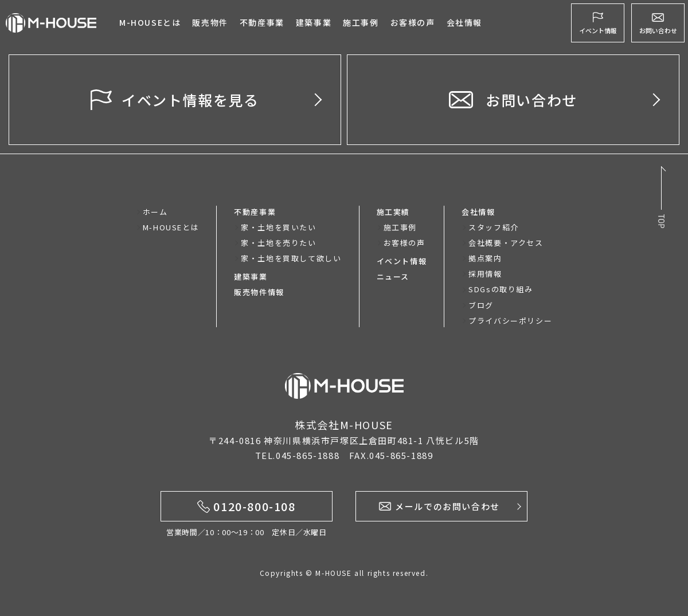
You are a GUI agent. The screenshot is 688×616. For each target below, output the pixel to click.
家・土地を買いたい (278, 227)
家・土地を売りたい (278, 243)
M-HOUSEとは (150, 22)
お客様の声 (404, 243)
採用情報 (485, 274)
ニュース (393, 276)
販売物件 (210, 22)
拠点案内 (485, 258)
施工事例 (361, 22)
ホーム (155, 212)
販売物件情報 (259, 292)
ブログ (481, 305)
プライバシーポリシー (510, 321)
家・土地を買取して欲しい (291, 258)
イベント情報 (402, 261)
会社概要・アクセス (506, 243)
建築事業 (314, 22)
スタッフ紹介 (494, 227)
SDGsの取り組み (501, 289)
